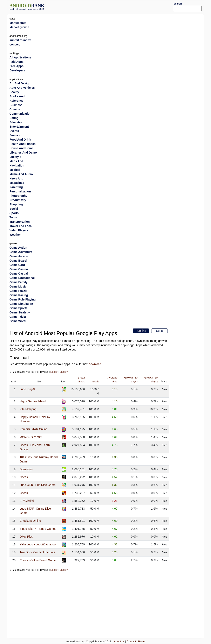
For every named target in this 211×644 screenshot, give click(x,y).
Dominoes (26, 469)
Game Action (18, 248)
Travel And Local (21, 226)
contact (15, 44)
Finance (15, 135)
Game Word (18, 321)
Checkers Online (30, 521)
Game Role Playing (23, 299)
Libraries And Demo (23, 153)
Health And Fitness (22, 144)
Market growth (19, 27)
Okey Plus (26, 537)
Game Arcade (19, 256)
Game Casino (19, 269)
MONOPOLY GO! (31, 437)
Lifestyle (15, 157)
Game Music (18, 286)
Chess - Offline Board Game (38, 560)
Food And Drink (20, 140)
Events (14, 131)
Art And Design (20, 83)
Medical (15, 170)
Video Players (19, 230)
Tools (13, 217)
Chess (24, 477)
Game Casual (19, 274)
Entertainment (19, 127)
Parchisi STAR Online (33, 429)
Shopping (16, 204)
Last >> (64, 372)
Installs (95, 381)
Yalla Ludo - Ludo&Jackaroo (38, 544)
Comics (15, 109)
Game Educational (22, 278)
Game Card (17, 265)
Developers (17, 70)
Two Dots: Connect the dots (37, 552)
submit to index (20, 40)
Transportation (20, 222)
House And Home (21, 148)
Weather (15, 235)
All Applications (20, 57)
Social (14, 209)
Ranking (141, 331)
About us (119, 641)
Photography (18, 196)
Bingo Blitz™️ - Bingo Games (38, 529)
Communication (20, 114)
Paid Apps (16, 62)
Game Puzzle (18, 291)
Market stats (18, 23)
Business (16, 105)
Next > (54, 372)
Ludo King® (27, 389)
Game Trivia (18, 317)
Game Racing (19, 295)
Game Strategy (20, 312)
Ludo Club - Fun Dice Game (38, 485)
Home (142, 641)
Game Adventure (21, 252)
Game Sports (18, 308)
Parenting (16, 187)
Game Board (18, 261)
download (95, 364)
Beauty (14, 92)
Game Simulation (21, 304)
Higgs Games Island (33, 401)
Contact (131, 641)
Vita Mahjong (28, 409)
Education (16, 122)
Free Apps (16, 66)
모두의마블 (27, 501)
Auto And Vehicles (22, 88)
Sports (14, 213)
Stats (159, 331)
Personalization (20, 191)
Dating (14, 118)
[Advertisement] (114, 7)
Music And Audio (21, 174)
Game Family (18, 282)
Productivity (18, 200)
